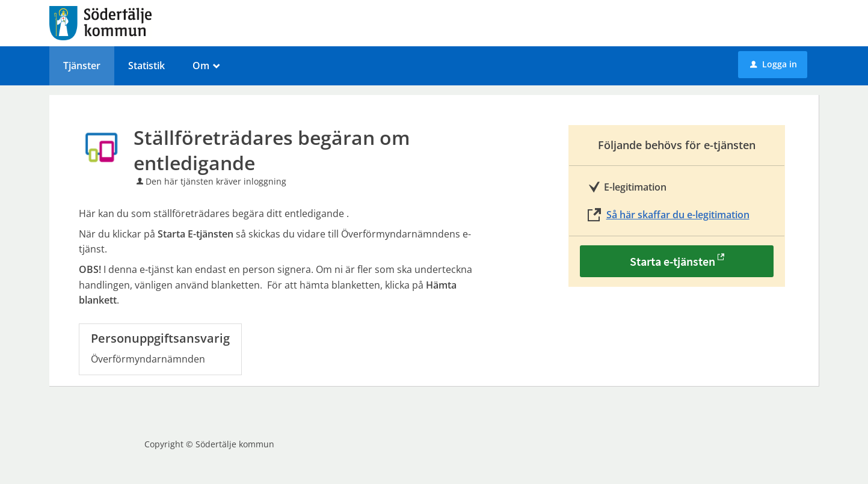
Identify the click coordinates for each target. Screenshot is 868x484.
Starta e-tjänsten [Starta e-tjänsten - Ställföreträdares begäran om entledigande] (673, 261)
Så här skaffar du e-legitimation (678, 215)
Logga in (774, 64)
